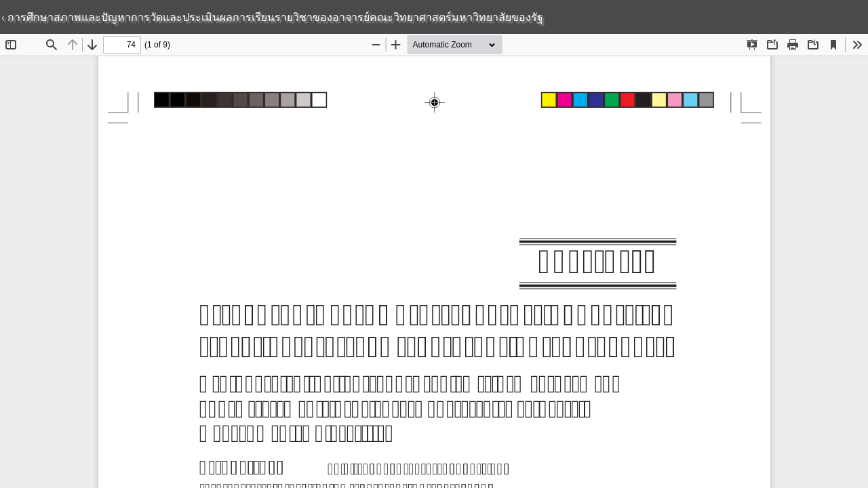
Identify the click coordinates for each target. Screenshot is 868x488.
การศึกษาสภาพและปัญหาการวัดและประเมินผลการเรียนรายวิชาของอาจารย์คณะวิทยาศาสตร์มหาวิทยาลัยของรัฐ (274, 17)
